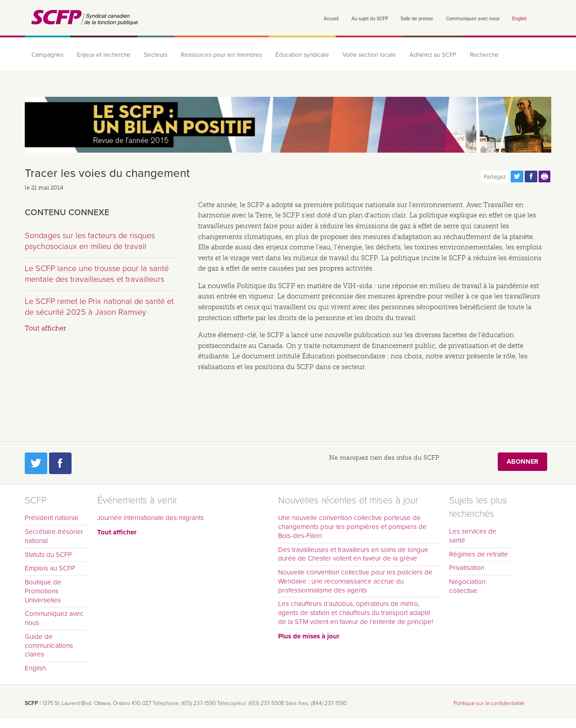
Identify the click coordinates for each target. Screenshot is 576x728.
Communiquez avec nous (473, 19)
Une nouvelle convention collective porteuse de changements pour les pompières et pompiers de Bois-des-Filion (352, 527)
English (520, 19)
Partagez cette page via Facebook (531, 176)
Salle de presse (417, 19)
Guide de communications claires (49, 646)
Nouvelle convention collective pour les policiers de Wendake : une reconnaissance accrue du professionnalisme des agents (355, 581)
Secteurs (156, 55)
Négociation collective (467, 586)
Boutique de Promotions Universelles (43, 591)
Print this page (545, 176)
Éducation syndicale (302, 55)
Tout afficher (45, 328)
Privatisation (467, 568)
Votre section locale (369, 55)
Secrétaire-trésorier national (54, 536)
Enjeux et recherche (104, 55)
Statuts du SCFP (48, 555)
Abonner (522, 462)
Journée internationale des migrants (151, 518)
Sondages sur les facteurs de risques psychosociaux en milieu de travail (90, 241)
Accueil (331, 19)
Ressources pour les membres (221, 55)
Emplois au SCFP (50, 568)
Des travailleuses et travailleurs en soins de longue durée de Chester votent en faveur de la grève (353, 554)
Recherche (484, 55)
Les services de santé (473, 536)
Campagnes (47, 55)
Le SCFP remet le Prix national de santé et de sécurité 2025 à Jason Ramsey (99, 307)
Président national (51, 518)
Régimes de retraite (479, 554)
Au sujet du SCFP (370, 19)
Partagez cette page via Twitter (517, 176)
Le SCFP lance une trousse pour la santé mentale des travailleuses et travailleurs (97, 274)
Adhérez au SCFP (433, 55)
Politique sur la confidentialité (489, 703)
